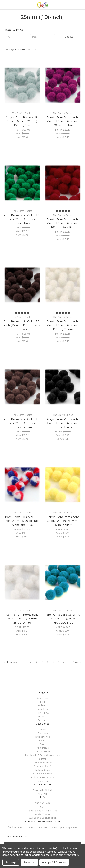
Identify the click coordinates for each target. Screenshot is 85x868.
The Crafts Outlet (42, 790)
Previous (10, 662)
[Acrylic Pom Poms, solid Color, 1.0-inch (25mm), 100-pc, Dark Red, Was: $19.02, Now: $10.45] (63, 183)
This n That (42, 781)
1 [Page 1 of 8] (26, 662)
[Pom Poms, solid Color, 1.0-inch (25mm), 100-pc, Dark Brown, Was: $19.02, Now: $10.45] (22, 285)
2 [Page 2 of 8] (31, 662)
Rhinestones (43, 737)
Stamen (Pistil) (43, 766)
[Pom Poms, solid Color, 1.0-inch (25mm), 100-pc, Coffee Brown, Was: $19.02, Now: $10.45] (22, 387)
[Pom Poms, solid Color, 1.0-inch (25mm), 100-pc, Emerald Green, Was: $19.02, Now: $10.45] (22, 183)
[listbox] (26, 50)
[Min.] (16, 37)
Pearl (42, 744)
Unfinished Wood (42, 763)
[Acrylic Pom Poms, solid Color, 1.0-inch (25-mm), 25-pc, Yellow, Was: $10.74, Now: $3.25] (63, 485)
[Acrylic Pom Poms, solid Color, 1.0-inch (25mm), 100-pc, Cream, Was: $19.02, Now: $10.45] (63, 285)
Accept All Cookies (54, 862)
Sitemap (42, 720)
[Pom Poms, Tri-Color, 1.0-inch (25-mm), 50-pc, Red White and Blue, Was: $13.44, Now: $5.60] (22, 485)
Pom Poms (43, 748)
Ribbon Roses (42, 770)
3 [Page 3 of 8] (37, 662)
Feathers (43, 733)
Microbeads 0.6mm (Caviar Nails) (43, 755)
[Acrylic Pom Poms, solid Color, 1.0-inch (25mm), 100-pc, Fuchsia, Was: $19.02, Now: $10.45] (63, 85)
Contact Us (42, 716)
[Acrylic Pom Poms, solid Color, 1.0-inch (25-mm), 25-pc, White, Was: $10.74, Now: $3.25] (22, 583)
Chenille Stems (43, 752)
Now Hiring (43, 713)
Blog (43, 702)
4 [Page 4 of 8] (43, 662)
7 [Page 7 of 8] (58, 662)
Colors (43, 729)
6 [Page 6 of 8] (53, 662)
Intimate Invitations (42, 777)
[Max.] (42, 37)
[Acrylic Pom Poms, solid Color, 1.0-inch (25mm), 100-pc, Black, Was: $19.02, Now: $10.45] (63, 387)
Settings (11, 862)
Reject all (29, 862)
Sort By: (10, 50)
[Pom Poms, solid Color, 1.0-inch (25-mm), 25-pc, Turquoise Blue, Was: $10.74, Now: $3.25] (63, 583)
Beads (42, 741)
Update (69, 37)
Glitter (43, 759)
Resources (43, 698)
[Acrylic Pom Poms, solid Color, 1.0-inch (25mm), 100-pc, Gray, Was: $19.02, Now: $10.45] (22, 85)
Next (77, 662)
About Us (43, 709)
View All (43, 794)
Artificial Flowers (42, 774)
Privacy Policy (71, 855)
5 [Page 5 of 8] (48, 662)
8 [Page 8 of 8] (63, 662)
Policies (42, 705)
